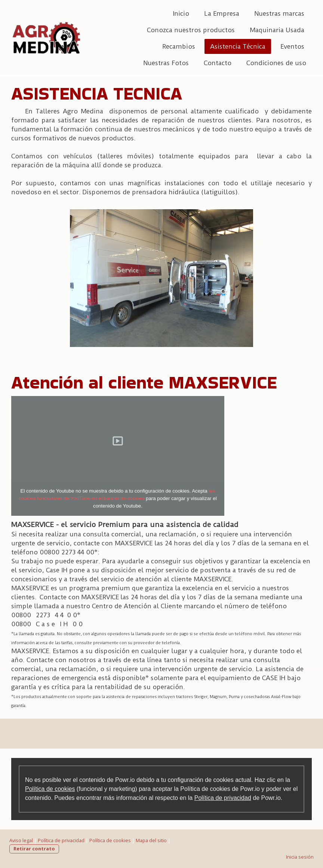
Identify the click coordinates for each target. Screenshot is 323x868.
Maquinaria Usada (277, 30)
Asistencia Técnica (238, 46)
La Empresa (222, 13)
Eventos (292, 46)
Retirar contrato (34, 849)
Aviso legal (21, 840)
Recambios (179, 46)
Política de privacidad (223, 798)
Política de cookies (50, 789)
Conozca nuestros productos (191, 30)
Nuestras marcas (279, 13)
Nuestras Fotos (166, 63)
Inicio (181, 13)
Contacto (218, 63)
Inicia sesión (300, 857)
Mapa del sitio (151, 840)
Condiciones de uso (276, 63)
